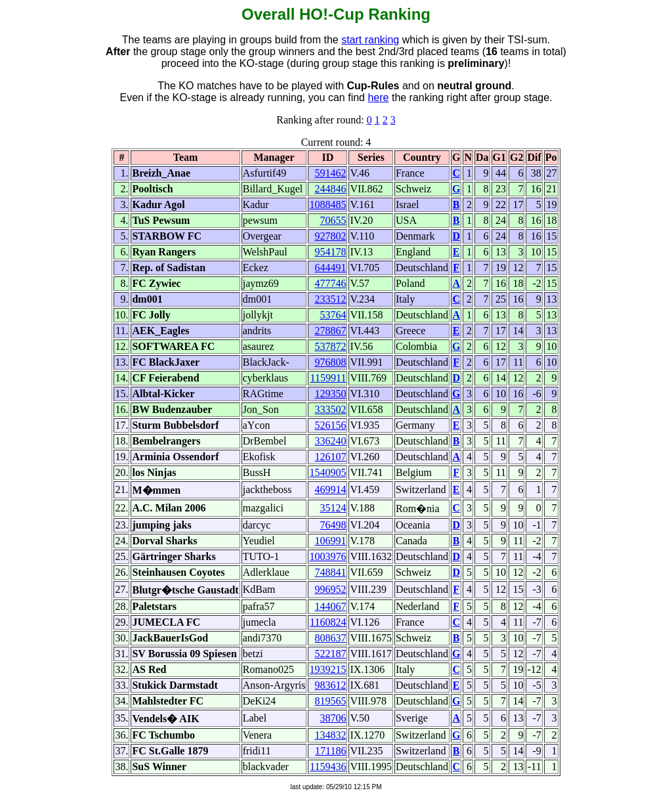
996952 (330, 589)
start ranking (370, 40)
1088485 (327, 205)
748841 (330, 572)
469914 (330, 489)
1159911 (328, 378)
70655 (333, 220)
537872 (330, 346)
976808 (330, 362)
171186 (330, 751)
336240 (330, 441)
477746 (330, 283)
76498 (333, 525)
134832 (330, 735)
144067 (330, 606)
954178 (330, 252)
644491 (330, 268)
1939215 (327, 669)
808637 (330, 638)
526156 (330, 425)
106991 (330, 541)
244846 (330, 189)
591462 (330, 173)
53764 (333, 315)
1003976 (327, 556)
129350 (330, 394)
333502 (330, 409)
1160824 (328, 622)
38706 (333, 718)
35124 (333, 508)
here (378, 97)
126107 (330, 457)
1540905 (327, 472)
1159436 (328, 767)
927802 (330, 236)
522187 (330, 654)
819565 (330, 701)
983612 (330, 685)
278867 (330, 331)
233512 (330, 299)
